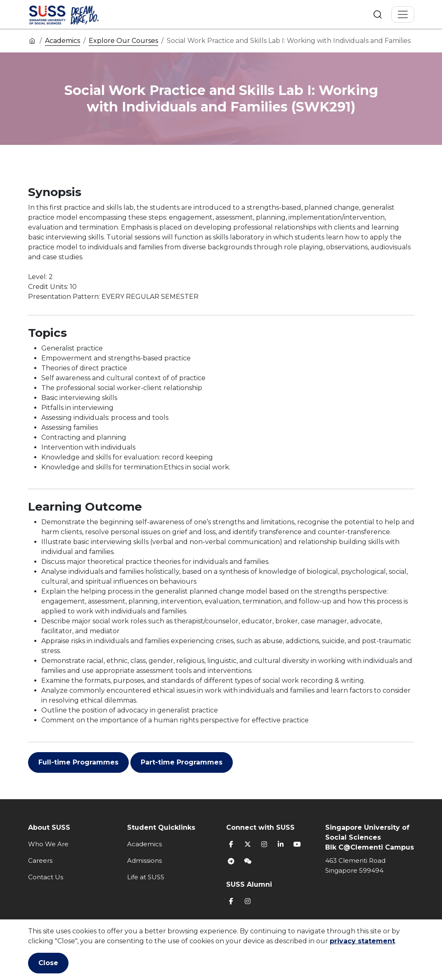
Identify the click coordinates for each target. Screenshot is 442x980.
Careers (40, 860)
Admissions (144, 860)
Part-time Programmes (182, 762)
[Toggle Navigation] (403, 14)
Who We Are (48, 844)
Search (378, 14)
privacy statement (362, 941)
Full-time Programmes (78, 762)
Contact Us (46, 877)
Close (48, 963)
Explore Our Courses (123, 41)
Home (32, 40)
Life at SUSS (146, 877)
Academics (63, 41)
